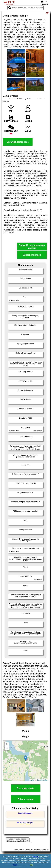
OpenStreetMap (42, 780)
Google (36, 856)
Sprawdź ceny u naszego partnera (32, 247)
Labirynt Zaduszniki (25, 813)
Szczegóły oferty (25, 788)
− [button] (7, 748)
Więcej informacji (32, 255)
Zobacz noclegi (26, 799)
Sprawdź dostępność (18, 142)
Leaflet (32, 780)
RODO (15, 865)
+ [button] (7, 744)
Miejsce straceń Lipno (25, 823)
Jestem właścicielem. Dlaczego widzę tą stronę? (18, 840)
